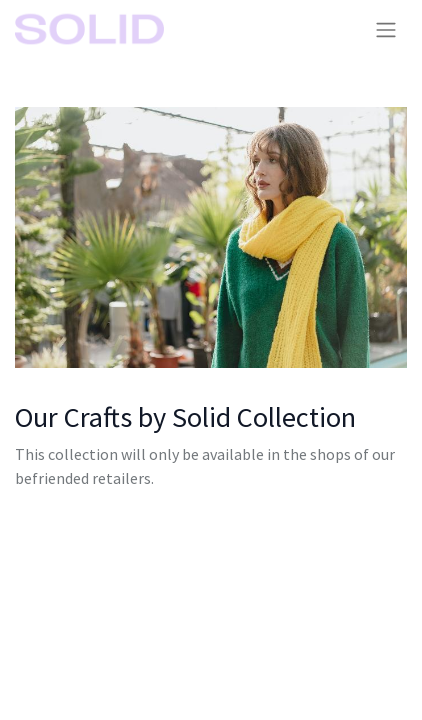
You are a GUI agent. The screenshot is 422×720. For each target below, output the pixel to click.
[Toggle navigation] (386, 29)
